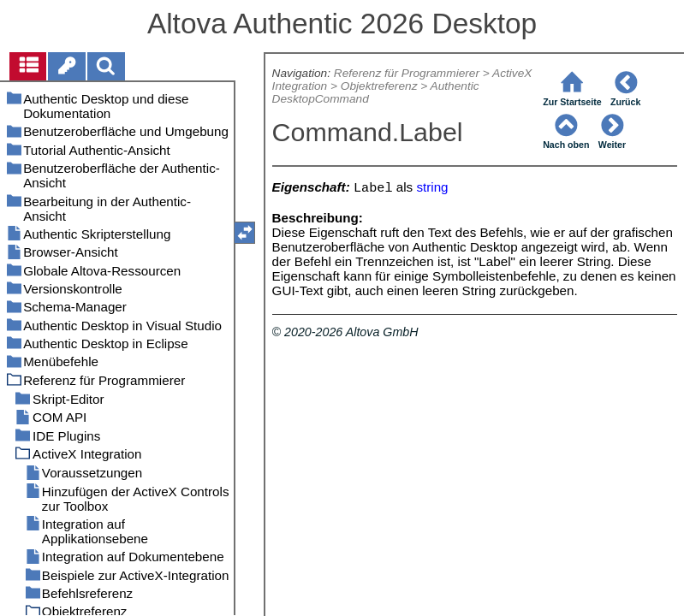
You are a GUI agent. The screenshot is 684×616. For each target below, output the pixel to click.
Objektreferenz (379, 86)
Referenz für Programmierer (407, 73)
